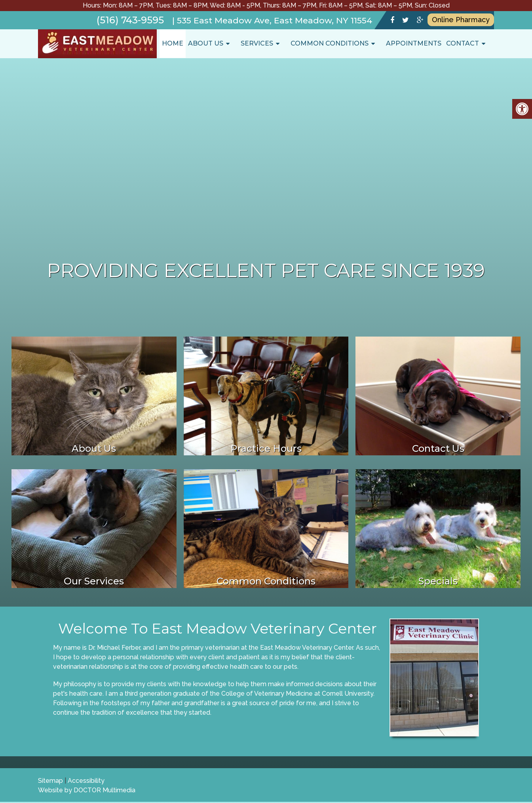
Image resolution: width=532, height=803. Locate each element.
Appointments (414, 43)
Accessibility (86, 781)
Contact (463, 43)
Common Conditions (330, 43)
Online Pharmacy (461, 20)
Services (257, 43)
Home (173, 43)
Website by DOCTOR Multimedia (87, 790)
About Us (206, 43)
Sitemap (50, 781)
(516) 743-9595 (130, 20)
